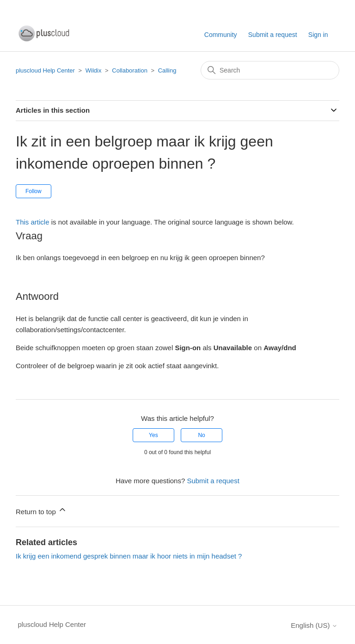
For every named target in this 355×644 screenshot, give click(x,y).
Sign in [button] (318, 35)
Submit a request (273, 35)
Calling (167, 70)
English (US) (314, 625)
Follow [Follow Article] (34, 191)
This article (33, 222)
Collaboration (130, 70)
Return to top (41, 510)
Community (221, 35)
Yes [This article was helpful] (153, 435)
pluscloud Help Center (45, 70)
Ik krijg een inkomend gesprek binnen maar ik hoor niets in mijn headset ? (129, 556)
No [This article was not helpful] (201, 435)
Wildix (94, 70)
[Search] (270, 70)
